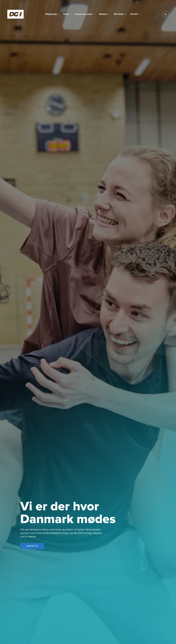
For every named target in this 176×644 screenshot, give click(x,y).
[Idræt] (67, 14)
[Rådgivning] (52, 14)
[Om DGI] (135, 14)
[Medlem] (104, 14)
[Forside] (16, 14)
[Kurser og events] (85, 14)
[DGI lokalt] (120, 14)
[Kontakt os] (32, 546)
